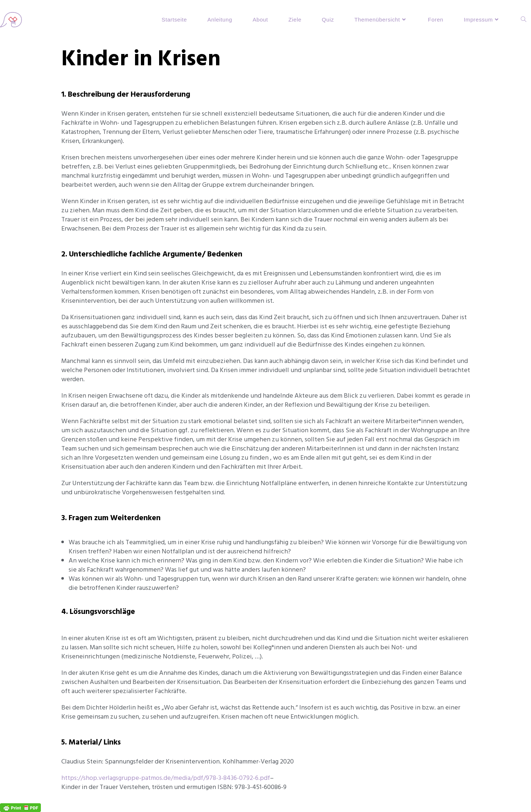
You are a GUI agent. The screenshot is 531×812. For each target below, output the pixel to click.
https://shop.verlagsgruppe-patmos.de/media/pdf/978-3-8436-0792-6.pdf (166, 778)
